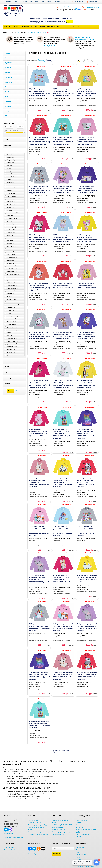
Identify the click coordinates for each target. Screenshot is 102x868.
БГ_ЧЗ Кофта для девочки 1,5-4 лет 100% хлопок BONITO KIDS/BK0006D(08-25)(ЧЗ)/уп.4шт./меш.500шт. (63, 238)
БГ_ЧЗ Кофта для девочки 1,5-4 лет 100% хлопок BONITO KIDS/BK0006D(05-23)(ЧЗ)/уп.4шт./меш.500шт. (39, 92)
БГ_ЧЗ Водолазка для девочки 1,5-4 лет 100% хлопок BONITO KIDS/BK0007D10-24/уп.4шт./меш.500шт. (63, 434)
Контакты (57, 2)
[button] (64, 2)
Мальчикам (16, 27)
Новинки (42, 27)
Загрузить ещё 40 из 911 (63, 751)
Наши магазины (35, 2)
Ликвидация (51, 27)
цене (49, 60)
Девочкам (7, 27)
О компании (8, 2)
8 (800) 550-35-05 (11, 824)
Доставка (17, 2)
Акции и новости (47, 2)
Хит (36, 27)
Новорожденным (27, 27)
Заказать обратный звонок (65, 7)
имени (42, 60)
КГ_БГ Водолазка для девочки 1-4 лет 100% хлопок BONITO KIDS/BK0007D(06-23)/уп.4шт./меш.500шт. (87, 384)
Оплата (25, 2)
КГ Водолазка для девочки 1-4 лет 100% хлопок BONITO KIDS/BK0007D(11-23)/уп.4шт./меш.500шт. (87, 579)
